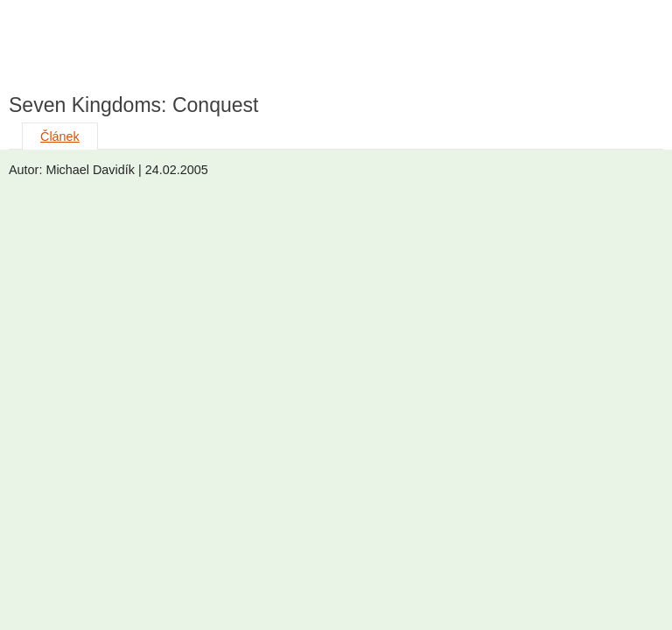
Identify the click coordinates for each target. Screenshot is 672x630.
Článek (60, 136)
